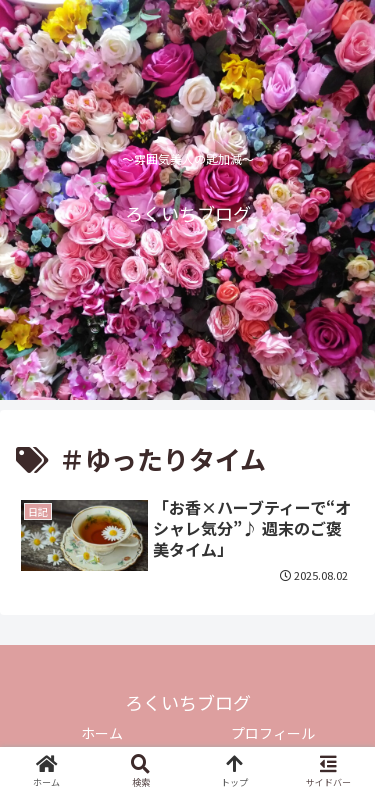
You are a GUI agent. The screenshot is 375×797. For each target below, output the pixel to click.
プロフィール (273, 733)
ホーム (102, 733)
